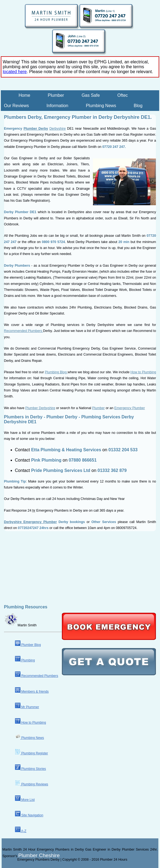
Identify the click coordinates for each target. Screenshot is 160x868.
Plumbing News (101, 106)
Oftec (123, 95)
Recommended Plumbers (24, 331)
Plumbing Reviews (32, 784)
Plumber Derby (36, 129)
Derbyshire (58, 129)
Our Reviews (16, 106)
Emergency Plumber (129, 408)
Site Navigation (29, 815)
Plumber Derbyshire (40, 408)
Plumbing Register (31, 753)
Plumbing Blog (56, 372)
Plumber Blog (28, 645)
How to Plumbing (143, 372)
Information (57, 106)
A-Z (21, 831)
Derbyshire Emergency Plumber (31, 522)
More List (25, 800)
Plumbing (25, 660)
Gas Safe (91, 95)
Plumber (56, 95)
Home (24, 95)
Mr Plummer (27, 707)
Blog (138, 106)
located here (15, 72)
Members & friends (32, 692)
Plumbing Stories (31, 769)
